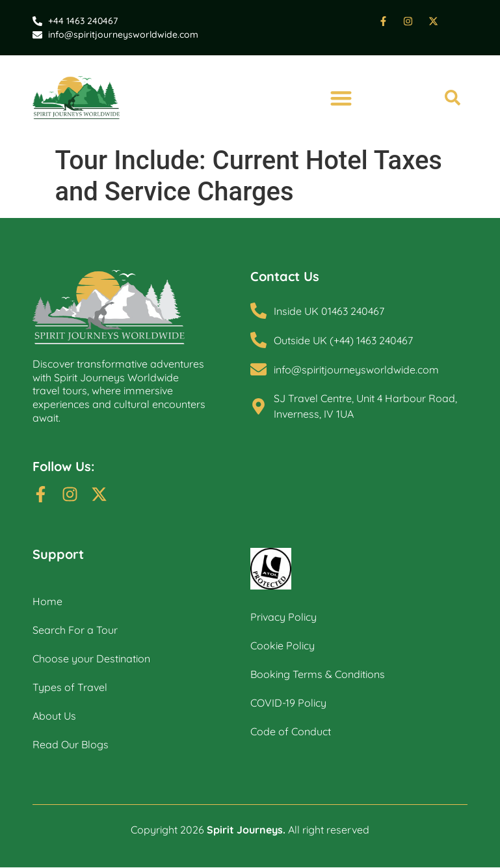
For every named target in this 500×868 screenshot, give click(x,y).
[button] (342, 98)
